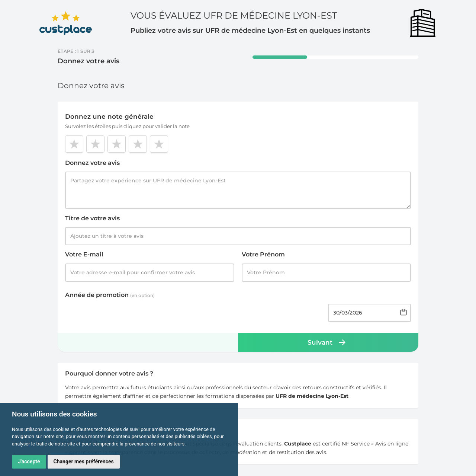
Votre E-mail (84, 254)
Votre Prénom (263, 254)
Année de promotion (110, 295)
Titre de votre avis (92, 218)
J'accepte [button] (29, 461)
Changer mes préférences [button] (84, 461)
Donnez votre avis (92, 163)
